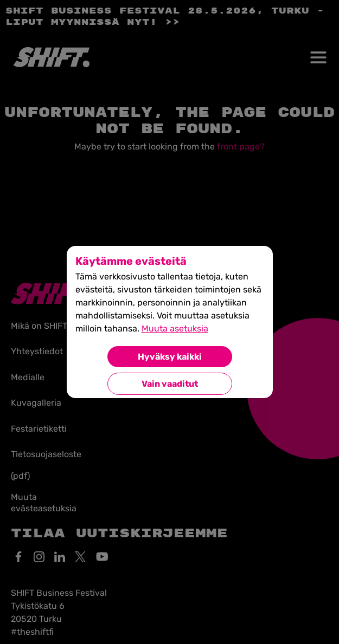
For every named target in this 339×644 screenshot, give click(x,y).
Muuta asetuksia (175, 328)
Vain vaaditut (170, 384)
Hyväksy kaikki (170, 357)
